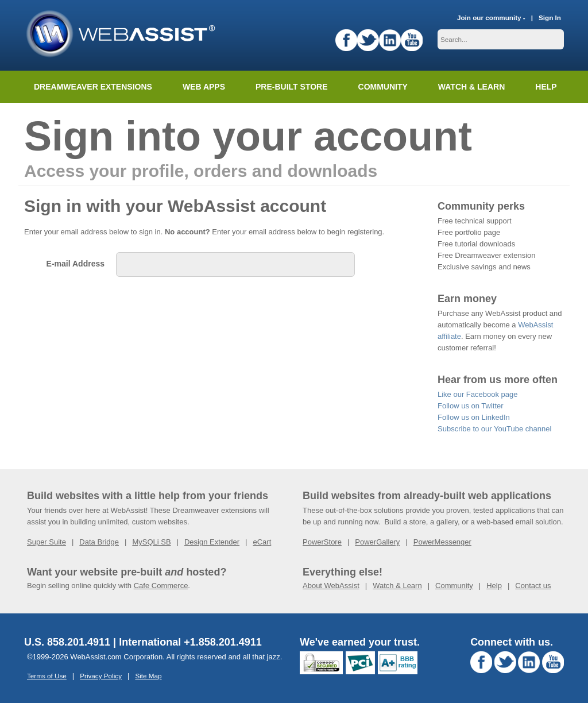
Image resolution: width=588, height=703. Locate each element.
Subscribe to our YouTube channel (494, 429)
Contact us (533, 586)
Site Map (148, 676)
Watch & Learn (471, 87)
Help (494, 586)
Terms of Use (47, 676)
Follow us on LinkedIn (474, 417)
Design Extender (212, 542)
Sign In (550, 18)
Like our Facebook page (477, 394)
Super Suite (47, 542)
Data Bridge (99, 542)
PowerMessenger (442, 542)
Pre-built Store (292, 87)
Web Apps (204, 87)
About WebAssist (331, 586)
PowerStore (322, 542)
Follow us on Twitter (471, 406)
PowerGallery (377, 542)
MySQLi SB (151, 542)
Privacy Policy (101, 676)
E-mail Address (76, 264)
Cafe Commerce (161, 586)
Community (383, 87)
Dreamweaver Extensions (93, 87)
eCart (262, 542)
